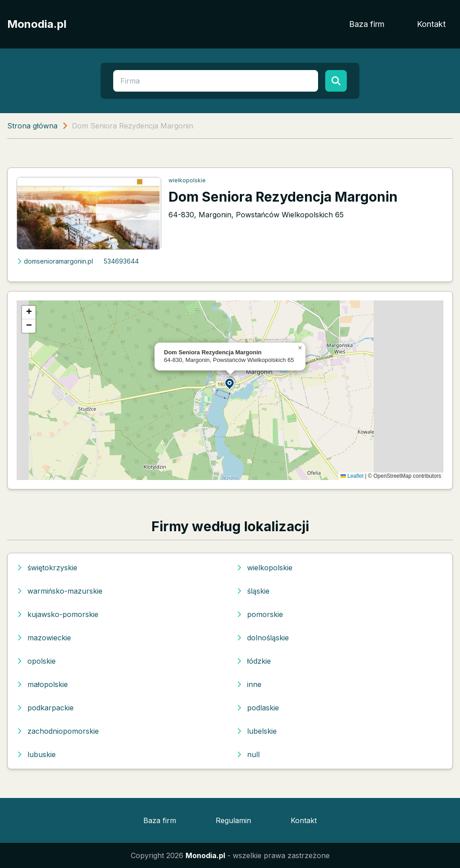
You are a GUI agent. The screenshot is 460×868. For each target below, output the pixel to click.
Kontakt (431, 24)
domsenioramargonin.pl (55, 261)
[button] (230, 383)
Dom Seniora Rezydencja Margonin (283, 197)
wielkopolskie (187, 180)
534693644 (121, 261)
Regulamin (233, 820)
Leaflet (352, 476)
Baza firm (367, 24)
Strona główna (32, 126)
